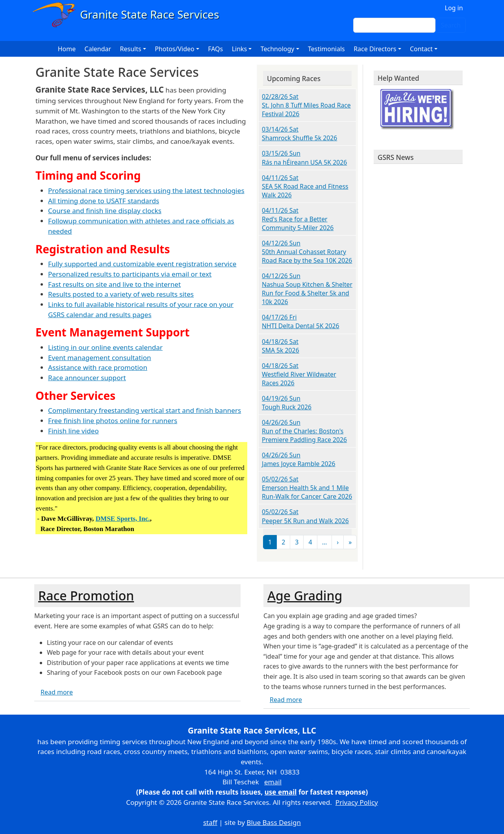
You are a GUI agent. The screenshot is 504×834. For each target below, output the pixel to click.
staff (210, 822)
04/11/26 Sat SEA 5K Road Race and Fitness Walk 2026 (305, 186)
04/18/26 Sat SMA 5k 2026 (281, 346)
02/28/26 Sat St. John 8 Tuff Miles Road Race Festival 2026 (306, 105)
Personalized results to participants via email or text (130, 274)
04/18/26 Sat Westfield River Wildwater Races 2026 (299, 374)
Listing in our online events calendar (105, 347)
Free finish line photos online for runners (113, 421)
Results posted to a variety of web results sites (121, 294)
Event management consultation (100, 358)
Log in (454, 8)
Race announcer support (87, 378)
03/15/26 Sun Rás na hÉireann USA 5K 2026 (304, 158)
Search (451, 25)
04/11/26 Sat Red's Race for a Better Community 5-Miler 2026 (298, 219)
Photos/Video (175, 49)
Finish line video (73, 431)
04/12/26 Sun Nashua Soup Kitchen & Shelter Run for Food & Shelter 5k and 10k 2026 (307, 289)
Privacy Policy (357, 802)
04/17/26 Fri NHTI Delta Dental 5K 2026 (301, 321)
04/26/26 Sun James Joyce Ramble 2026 (299, 459)
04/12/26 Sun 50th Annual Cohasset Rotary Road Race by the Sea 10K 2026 (307, 252)
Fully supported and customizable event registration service (142, 264)
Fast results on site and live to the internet (114, 284)
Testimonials (326, 49)
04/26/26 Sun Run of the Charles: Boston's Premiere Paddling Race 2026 (304, 431)
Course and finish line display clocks (105, 211)
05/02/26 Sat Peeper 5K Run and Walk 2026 (305, 516)
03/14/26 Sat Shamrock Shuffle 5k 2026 (299, 134)
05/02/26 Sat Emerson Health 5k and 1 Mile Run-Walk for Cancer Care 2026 (307, 488)
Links (240, 49)
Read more (57, 692)
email (273, 782)
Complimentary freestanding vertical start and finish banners (145, 410)
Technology (278, 49)
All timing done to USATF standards (104, 201)
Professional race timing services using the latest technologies (146, 190)
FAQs (215, 49)
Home (67, 49)
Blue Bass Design (274, 822)
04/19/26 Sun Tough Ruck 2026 (287, 403)
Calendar (98, 49)
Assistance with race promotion (98, 367)
